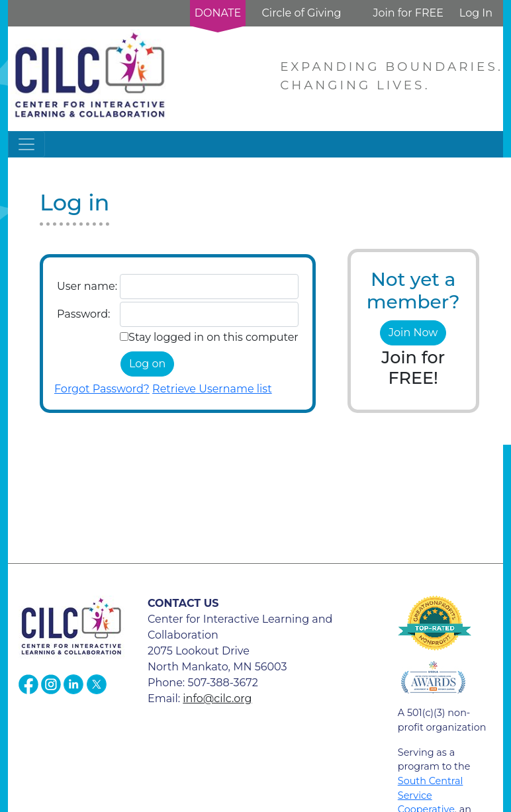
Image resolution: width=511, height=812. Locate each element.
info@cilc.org (217, 699)
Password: (83, 314)
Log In (476, 13)
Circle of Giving (301, 13)
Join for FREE (408, 13)
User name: (87, 286)
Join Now (413, 333)
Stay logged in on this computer (213, 337)
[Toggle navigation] (26, 144)
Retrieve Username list (212, 389)
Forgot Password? (102, 389)
